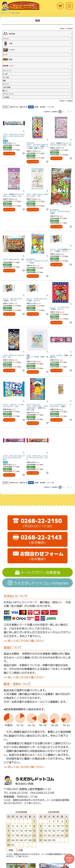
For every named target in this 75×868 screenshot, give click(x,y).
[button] (71, 112)
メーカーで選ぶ (11, 13)
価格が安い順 (14, 107)
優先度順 (43, 107)
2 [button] (63, 111)
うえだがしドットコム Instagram (41, 583)
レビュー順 (50, 107)
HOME (3, 13)
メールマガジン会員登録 (40, 572)
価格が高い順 (23, 107)
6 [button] (68, 111)
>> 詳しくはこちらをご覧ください (24, 641)
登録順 (37, 107)
